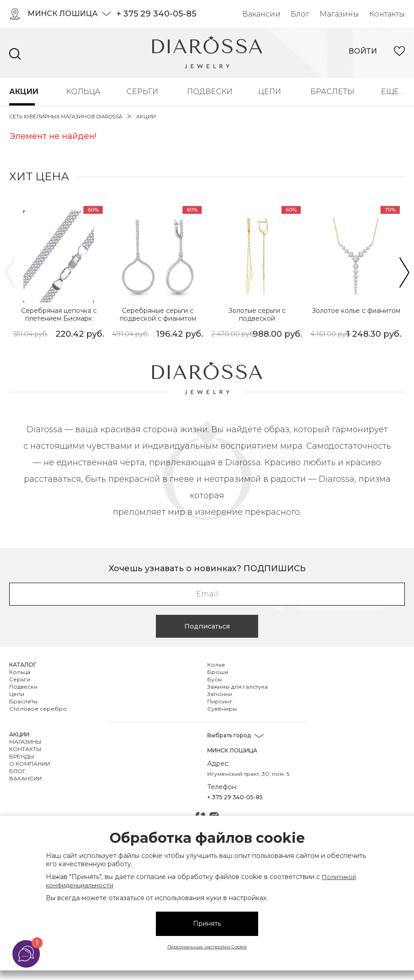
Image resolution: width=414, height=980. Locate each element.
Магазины (339, 14)
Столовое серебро (38, 709)
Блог (300, 14)
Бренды (22, 756)
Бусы (215, 679)
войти (363, 51)
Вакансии (262, 14)
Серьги (141, 92)
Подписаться (207, 626)
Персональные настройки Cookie (207, 947)
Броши (218, 672)
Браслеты (330, 92)
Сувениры (222, 709)
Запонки (220, 694)
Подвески (207, 92)
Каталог (23, 665)
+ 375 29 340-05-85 (156, 14)
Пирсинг (220, 701)
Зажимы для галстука (237, 687)
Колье (216, 665)
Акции (22, 92)
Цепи (269, 92)
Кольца (81, 92)
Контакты (387, 14)
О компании (30, 764)
